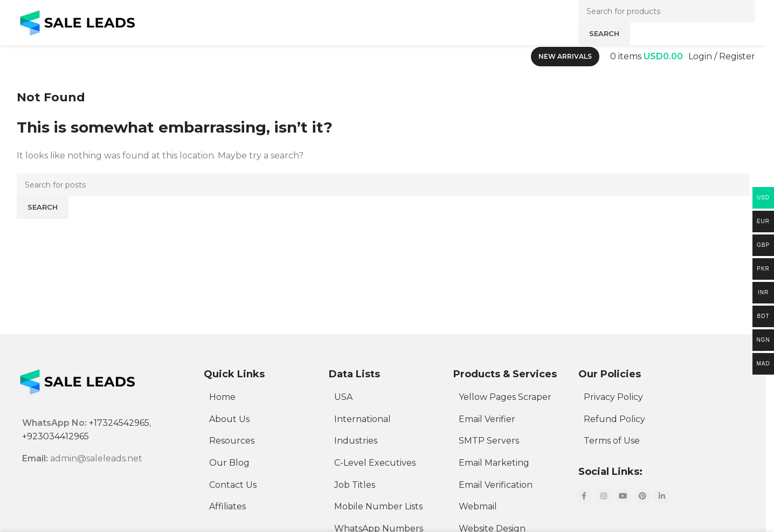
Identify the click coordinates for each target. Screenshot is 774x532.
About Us (229, 419)
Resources (232, 441)
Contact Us (233, 485)
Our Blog (229, 463)
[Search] (383, 185)
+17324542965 (119, 423)
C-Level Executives (375, 463)
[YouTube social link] (623, 496)
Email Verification (496, 485)
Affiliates (227, 506)
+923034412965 (56, 436)
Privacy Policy (613, 397)
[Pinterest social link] (642, 496)
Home (222, 397)
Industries (356, 441)
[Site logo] (77, 22)
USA (343, 397)
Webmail (478, 506)
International (362, 419)
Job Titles (355, 485)
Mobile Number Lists (378, 506)
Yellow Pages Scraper (505, 397)
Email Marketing (494, 463)
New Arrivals (565, 56)
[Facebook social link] (584, 496)
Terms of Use (612, 441)
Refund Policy (614, 419)
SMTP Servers (489, 441)
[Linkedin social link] (662, 496)
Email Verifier (487, 419)
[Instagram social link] (604, 496)
